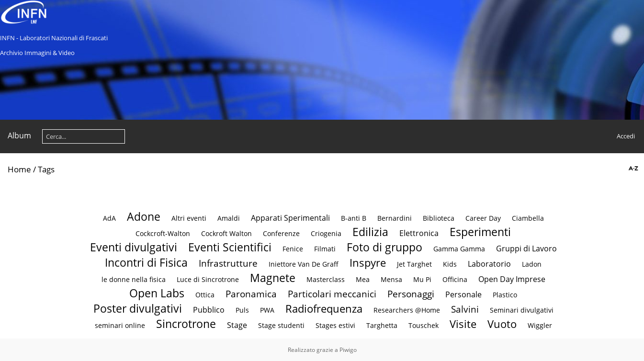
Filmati (325, 249)
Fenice (293, 249)
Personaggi (411, 294)
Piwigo (348, 350)
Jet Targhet (414, 264)
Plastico (505, 295)
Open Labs (157, 293)
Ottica (205, 295)
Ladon (532, 264)
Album (19, 135)
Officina (455, 279)
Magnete (273, 278)
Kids (450, 264)
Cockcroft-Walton (163, 233)
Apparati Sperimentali (290, 218)
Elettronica (419, 233)
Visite (463, 324)
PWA (267, 310)
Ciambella (528, 218)
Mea (363, 279)
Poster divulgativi (138, 308)
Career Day (483, 218)
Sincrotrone (186, 324)
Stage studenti (281, 325)
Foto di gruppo (384, 247)
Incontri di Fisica (146, 262)
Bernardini (395, 218)
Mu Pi (422, 279)
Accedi (626, 136)
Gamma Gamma (459, 249)
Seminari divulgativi (522, 310)
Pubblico (209, 310)
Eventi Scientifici (230, 247)
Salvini (465, 309)
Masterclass (326, 279)
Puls (242, 310)
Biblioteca (439, 218)
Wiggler (540, 325)
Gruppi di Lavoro (526, 248)
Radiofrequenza (324, 309)
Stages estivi (335, 325)
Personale (463, 294)
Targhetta (382, 325)
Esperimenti (480, 232)
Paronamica (251, 294)
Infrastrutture (228, 263)
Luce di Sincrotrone (208, 279)
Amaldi (229, 218)
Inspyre (368, 263)
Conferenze (281, 233)
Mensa (391, 279)
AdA (109, 218)
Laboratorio (489, 264)
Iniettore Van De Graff (304, 264)
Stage (237, 325)
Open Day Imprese (512, 279)
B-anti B (354, 218)
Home (19, 169)
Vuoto (502, 324)
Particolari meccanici (332, 294)
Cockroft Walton (227, 233)
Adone (144, 216)
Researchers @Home (407, 310)
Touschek (424, 325)
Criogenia (326, 233)
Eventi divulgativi (134, 247)
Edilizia (370, 232)
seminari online (120, 325)
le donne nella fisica (134, 279)
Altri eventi (189, 218)
